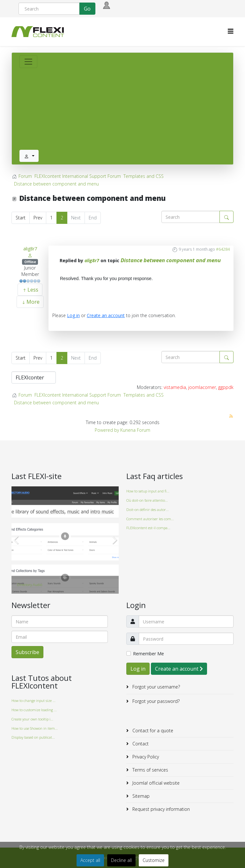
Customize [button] (154, 860)
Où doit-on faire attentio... (147, 500)
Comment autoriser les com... (150, 519)
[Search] (49, 9)
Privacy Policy (145, 757)
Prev (38, 218)
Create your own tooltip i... (32, 719)
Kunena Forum (135, 430)
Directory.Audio (30, 585)
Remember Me (148, 654)
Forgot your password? (155, 701)
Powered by (107, 430)
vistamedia (175, 387)
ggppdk (226, 387)
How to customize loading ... (34, 710)
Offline (30, 262)
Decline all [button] (121, 860)
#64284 (223, 249)
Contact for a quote (152, 731)
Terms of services (150, 770)
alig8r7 (30, 249)
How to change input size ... (33, 700)
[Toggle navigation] (28, 62)
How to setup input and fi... (148, 491)
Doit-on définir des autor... (148, 510)
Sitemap (140, 796)
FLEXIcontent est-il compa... (148, 528)
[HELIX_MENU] (231, 31)
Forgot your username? (156, 687)
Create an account (106, 315)
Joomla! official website (155, 783)
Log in (73, 315)
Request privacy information (160, 809)
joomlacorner (202, 387)
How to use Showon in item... (35, 728)
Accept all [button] (90, 860)
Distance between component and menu (171, 260)
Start (21, 218)
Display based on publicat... (33, 737)
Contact (140, 744)
